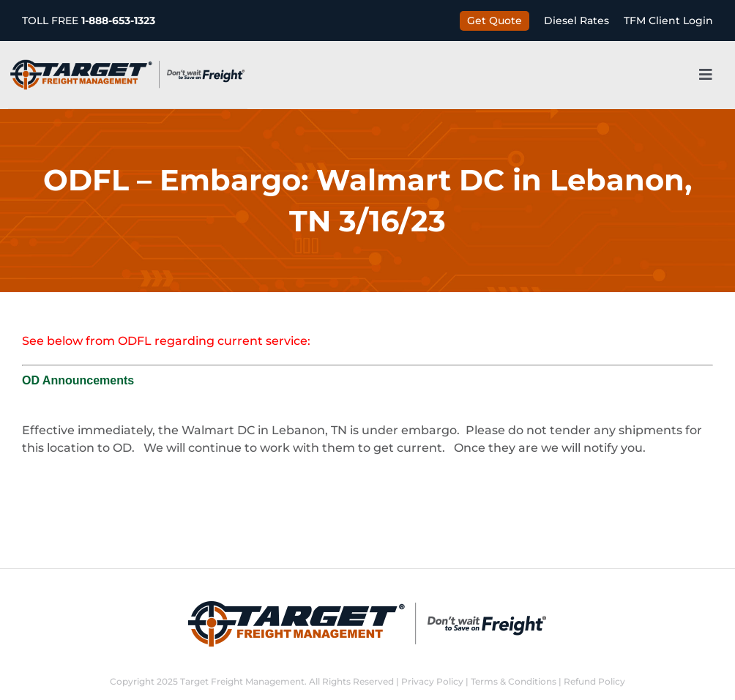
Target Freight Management (242, 681)
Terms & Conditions (514, 681)
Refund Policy (594, 681)
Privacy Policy (432, 681)
